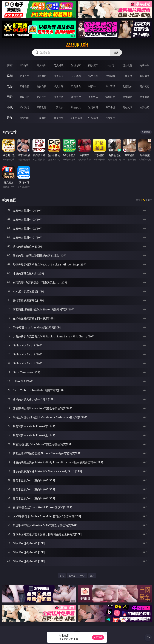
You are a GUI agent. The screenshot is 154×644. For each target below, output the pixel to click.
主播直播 (127, 76)
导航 (10, 118)
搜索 (116, 52)
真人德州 (42, 65)
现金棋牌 (127, 65)
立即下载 (98, 637)
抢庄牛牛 (145, 65)
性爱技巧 (145, 107)
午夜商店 (42, 118)
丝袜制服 (110, 76)
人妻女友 (59, 107)
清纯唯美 (110, 97)
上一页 (72, 576)
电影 (10, 86)
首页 (62, 576)
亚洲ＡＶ (24, 76)
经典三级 (110, 86)
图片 (10, 97)
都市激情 (24, 107)
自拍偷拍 (42, 76)
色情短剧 (110, 118)
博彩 (10, 65)
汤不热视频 (76, 118)
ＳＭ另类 (145, 76)
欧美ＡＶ (59, 76)
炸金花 (110, 65)
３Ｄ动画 (76, 76)
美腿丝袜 (93, 97)
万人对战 (59, 65)
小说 (10, 107)
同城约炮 (24, 118)
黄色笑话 (127, 107)
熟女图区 (127, 97)
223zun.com (77, 45)
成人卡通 (59, 86)
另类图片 (145, 97)
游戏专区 (76, 65)
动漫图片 (76, 97)
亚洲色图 (42, 97)
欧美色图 (59, 97)
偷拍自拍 (42, 86)
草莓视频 (59, 118)
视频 (10, 76)
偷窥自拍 (24, 97)
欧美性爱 (76, 86)
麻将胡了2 (93, 65)
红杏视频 (93, 118)
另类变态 (145, 86)
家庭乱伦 (42, 107)
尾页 (92, 576)
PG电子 (24, 65)
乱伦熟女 (127, 86)
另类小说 (110, 107)
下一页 (82, 576)
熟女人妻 (93, 76)
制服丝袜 (93, 86)
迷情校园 (93, 107)
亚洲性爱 (24, 86)
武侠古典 (76, 107)
